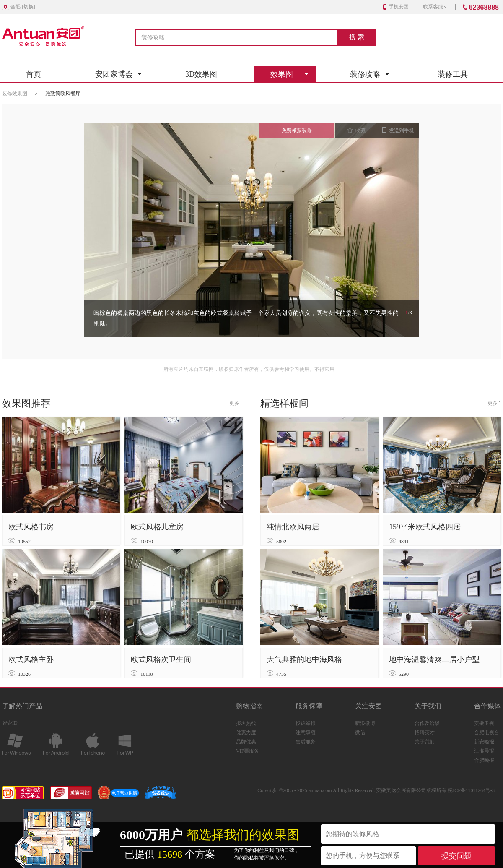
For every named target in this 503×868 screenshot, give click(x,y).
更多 (236, 403)
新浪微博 (365, 723)
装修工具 (453, 74)
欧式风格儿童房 (157, 527)
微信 (360, 732)
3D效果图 (201, 74)
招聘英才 (425, 732)
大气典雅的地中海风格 (304, 659)
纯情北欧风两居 (293, 527)
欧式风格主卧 (31, 659)
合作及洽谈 (427, 723)
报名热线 (246, 723)
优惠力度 (246, 732)
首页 (34, 74)
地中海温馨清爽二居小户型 (434, 659)
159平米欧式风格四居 (425, 527)
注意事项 (306, 732)
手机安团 (396, 7)
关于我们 (425, 742)
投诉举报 (306, 723)
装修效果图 (15, 94)
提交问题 (456, 856)
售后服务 (306, 742)
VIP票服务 (248, 751)
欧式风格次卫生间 (161, 659)
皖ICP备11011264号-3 (471, 790)
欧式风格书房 (31, 527)
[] (23, 7)
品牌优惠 (246, 742)
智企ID (10, 723)
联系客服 (435, 7)
